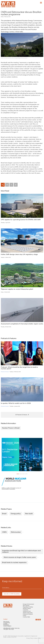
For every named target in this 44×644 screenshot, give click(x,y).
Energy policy (16, 514)
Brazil (4, 514)
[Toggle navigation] (41, 3)
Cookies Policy (37, 638)
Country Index (26, 617)
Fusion (25, 616)
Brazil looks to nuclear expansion (14, 563)
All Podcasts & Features (21, 415)
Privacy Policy (30, 638)
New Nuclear (26, 606)
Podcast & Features (28, 614)
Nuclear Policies (27, 609)
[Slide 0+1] (18, 474)
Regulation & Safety (28, 607)
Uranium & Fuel (27, 611)
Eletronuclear (16, 532)
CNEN (4, 532)
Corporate (25, 610)
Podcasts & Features (5, 372)
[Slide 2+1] (23, 474)
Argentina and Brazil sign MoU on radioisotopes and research (21, 551)
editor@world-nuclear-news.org (11, 628)
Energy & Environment (28, 604)
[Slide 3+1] (26, 474)
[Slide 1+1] (21, 474)
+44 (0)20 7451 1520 (8, 629)
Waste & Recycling (28, 613)
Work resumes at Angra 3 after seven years (20, 557)
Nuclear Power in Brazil (11, 428)
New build (29, 514)
